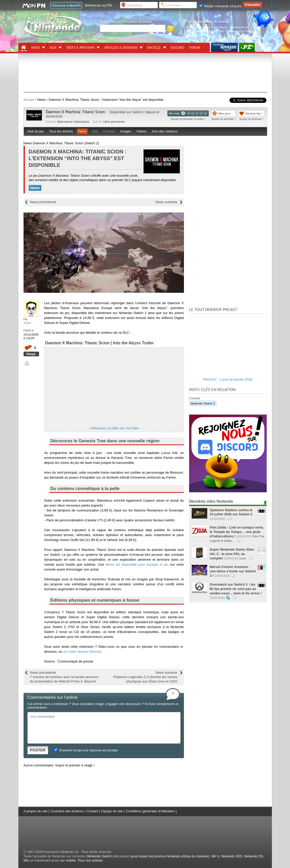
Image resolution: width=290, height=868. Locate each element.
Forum (195, 48)
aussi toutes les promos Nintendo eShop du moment (169, 856)
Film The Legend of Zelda (236, 31)
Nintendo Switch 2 (204, 31)
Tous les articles (61, 131)
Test (95, 131)
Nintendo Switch (100, 856)
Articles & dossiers (121, 48)
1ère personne (114, 122)
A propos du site (36, 811)
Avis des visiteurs (165, 131)
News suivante (166, 202)
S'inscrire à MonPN (66, 6)
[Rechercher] (133, 28)
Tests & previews (80, 48)
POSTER (38, 750)
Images (126, 131)
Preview (109, 131)
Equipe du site (112, 811)
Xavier (27, 323)
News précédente (43, 202)
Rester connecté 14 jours (220, 6)
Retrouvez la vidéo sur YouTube (115, 428)
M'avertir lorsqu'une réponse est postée (86, 750)
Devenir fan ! (254, 113)
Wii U (215, 856)
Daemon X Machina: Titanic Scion (75, 112)
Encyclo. (154, 48)
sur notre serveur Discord (82, 652)
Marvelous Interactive (73, 122)
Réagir (31, 354)
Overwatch (194, 35)
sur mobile (68, 860)
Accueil (29, 100)
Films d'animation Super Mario (207, 27)
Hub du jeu (36, 131)
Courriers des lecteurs (67, 811)
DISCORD (178, 48)
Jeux (53, 48)
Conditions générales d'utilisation (150, 811)
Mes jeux (224, 113)
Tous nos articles (90, 860)
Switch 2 (138, 112)
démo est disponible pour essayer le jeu (137, 564)
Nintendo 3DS (232, 856)
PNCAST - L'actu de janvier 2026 (228, 379)
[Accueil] (24, 47)
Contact (92, 811)
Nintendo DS (254, 856)
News (36, 48)
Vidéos (142, 131)
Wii (26, 860)
